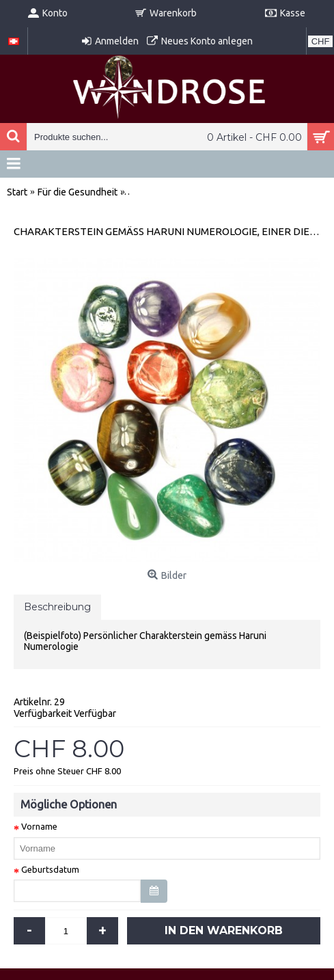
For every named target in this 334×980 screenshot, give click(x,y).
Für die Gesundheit (78, 192)
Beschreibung (57, 607)
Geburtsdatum (50, 869)
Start (17, 192)
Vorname (39, 826)
